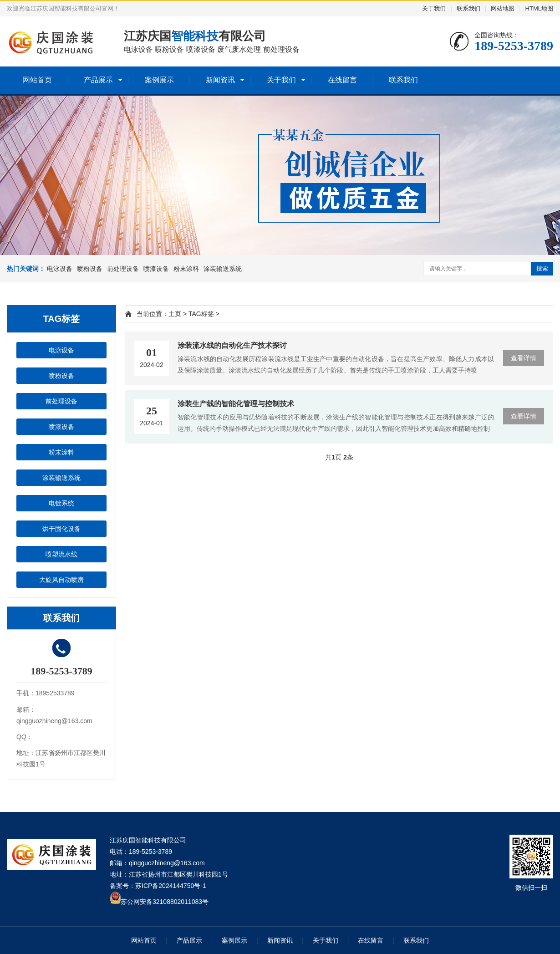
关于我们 (434, 8)
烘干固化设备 (61, 529)
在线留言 (342, 80)
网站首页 (37, 80)
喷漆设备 (156, 269)
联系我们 (468, 8)
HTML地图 (539, 8)
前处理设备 (123, 269)
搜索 (542, 268)
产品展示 (98, 80)
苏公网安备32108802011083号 (165, 902)
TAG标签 (201, 314)
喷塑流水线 (61, 554)
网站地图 (503, 8)
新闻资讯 (220, 80)
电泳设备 (60, 269)
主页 (175, 314)
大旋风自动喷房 (61, 580)
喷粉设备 (90, 269)
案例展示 (159, 80)
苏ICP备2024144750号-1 (171, 886)
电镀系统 (61, 503)
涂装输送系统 (223, 269)
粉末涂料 (186, 269)
